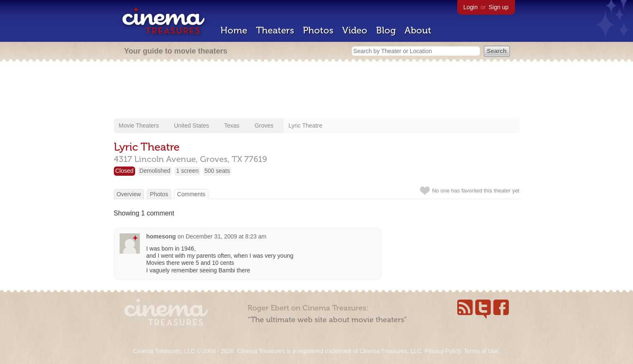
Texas (232, 126)
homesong (161, 236)
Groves (264, 126)
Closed (125, 171)
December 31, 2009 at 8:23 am (226, 236)
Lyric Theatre (306, 126)
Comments (191, 194)
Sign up (498, 7)
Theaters (275, 30)
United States (192, 126)
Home (234, 30)
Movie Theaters (139, 126)
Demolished (155, 171)
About (418, 30)
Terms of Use (481, 351)
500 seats (217, 171)
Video (355, 30)
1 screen (187, 171)
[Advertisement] (317, 91)
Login (471, 7)
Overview (129, 194)
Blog (386, 30)
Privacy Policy (443, 351)
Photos (318, 30)
